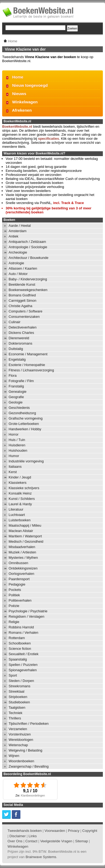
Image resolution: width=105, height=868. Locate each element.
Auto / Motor (18, 274)
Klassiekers (17, 483)
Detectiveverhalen (23, 327)
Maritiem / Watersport (25, 536)
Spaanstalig (18, 659)
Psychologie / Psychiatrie (28, 611)
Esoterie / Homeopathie (27, 365)
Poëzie (14, 606)
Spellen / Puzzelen (23, 665)
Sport (13, 675)
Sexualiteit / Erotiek (23, 654)
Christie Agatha (20, 306)
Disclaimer (18, 836)
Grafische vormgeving (26, 418)
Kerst (13, 472)
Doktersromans (20, 343)
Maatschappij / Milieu (25, 525)
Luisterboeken (20, 520)
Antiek (13, 236)
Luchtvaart (17, 515)
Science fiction (20, 649)
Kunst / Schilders (22, 499)
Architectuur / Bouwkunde (28, 258)
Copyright (90, 831)
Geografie (16, 397)
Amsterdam (17, 231)
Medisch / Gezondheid (26, 541)
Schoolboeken (20, 643)
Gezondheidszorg (22, 413)
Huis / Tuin (17, 440)
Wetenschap (18, 745)
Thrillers (15, 718)
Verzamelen (18, 729)
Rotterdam (17, 638)
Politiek (14, 595)
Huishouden (18, 450)
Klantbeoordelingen (33, 796)
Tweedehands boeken (25, 831)
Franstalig (16, 386)
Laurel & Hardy (20, 504)
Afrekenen (22, 110)
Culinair (15, 322)
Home (18, 77)
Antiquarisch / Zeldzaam (27, 242)
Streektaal (17, 691)
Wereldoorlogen (21, 740)
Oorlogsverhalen (21, 574)
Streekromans (19, 686)
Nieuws (19, 94)
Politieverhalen (20, 600)
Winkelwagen (25, 102)
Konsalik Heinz (20, 493)
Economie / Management (28, 354)
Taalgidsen (17, 707)
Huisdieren (17, 445)
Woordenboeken (21, 761)
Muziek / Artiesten (22, 552)
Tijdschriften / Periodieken (29, 724)
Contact (31, 841)
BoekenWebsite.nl (17, 127)
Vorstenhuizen (20, 734)
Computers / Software (26, 311)
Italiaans (15, 467)
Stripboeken (18, 697)
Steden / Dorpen (21, 681)
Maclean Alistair (21, 531)
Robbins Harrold (21, 627)
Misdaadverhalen (22, 547)
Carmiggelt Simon (22, 301)
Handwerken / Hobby (25, 429)
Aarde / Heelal (20, 226)
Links (32, 836)
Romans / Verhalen (23, 633)
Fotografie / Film (21, 381)
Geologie (16, 402)
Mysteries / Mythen (23, 558)
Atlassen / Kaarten (23, 268)
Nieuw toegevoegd (30, 85)
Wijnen (14, 756)
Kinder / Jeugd (20, 477)
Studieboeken (19, 702)
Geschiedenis (19, 408)
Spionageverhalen (23, 670)
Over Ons (15, 841)
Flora (13, 375)
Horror (14, 434)
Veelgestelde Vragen (56, 841)
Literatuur (16, 509)
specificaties (49, 139)
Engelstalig (17, 359)
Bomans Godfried (22, 295)
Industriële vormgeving (26, 461)
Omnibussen (18, 563)
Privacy (74, 831)
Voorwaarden (55, 831)
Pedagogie (17, 584)
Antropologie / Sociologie (28, 247)
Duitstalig (16, 349)
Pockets (15, 590)
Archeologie (18, 252)
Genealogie (18, 392)
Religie (14, 622)
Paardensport (19, 579)
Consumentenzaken (24, 317)
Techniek (15, 713)
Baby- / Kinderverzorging (28, 279)
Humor (14, 456)
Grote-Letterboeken (24, 424)
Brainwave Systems (41, 857)
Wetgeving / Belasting (26, 750)
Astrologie (16, 263)
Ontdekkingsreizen (23, 568)
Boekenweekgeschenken (28, 290)
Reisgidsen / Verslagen (26, 616)
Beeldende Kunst (22, 284)
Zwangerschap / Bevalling (29, 766)
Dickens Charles (21, 333)
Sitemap (82, 841)
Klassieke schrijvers (24, 488)
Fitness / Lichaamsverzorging (31, 370)
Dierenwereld (19, 338)
